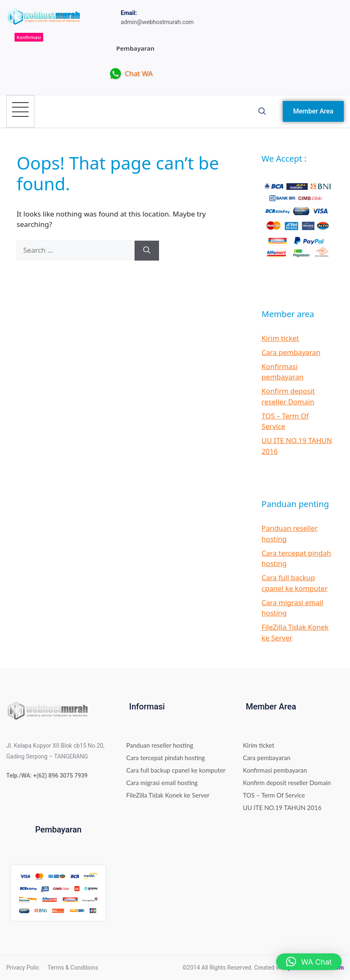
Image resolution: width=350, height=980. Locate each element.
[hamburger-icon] (20, 111)
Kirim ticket (280, 338)
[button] (309, 962)
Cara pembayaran (291, 352)
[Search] (147, 251)
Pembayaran (135, 48)
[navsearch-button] (262, 111)
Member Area (313, 111)
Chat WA (131, 74)
